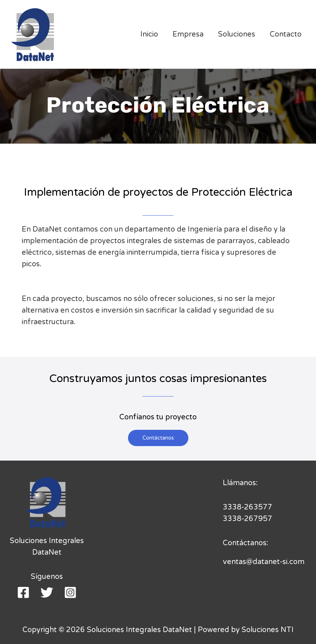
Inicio (149, 34)
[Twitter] (47, 592)
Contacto (286, 34)
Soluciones (237, 34)
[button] (158, 438)
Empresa (188, 34)
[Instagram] (70, 592)
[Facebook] (23, 592)
